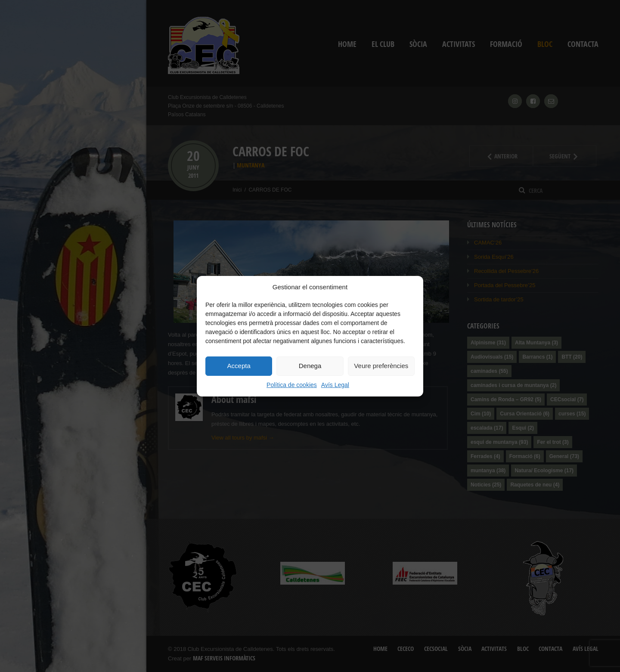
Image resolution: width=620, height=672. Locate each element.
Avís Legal (335, 385)
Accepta (239, 366)
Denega (310, 366)
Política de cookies (292, 385)
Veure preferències (381, 366)
